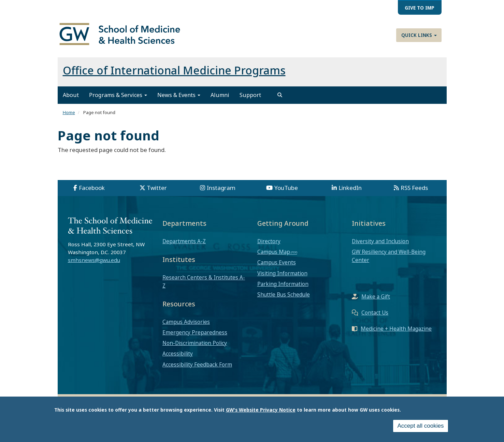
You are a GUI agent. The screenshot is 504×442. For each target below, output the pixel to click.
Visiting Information (282, 273)
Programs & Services (118, 95)
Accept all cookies (420, 427)
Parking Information (283, 284)
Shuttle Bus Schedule (284, 294)
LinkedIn (350, 188)
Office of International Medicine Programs (174, 70)
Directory (269, 241)
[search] (280, 95)
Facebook (92, 188)
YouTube (286, 188)
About (71, 95)
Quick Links (419, 35)
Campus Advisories (186, 322)
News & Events (179, 95)
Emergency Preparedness (195, 332)
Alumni (220, 95)
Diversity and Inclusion (380, 241)
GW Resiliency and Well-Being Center (389, 256)
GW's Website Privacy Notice (261, 410)
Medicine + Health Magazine (396, 329)
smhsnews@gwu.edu (94, 260)
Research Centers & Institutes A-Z (204, 281)
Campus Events (277, 262)
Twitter (157, 188)
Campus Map (274, 252)
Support (250, 95)
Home (69, 112)
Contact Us (375, 313)
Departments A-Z (184, 241)
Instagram (221, 188)
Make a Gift (376, 296)
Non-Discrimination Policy (195, 343)
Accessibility (178, 354)
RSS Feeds (414, 188)
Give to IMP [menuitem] (420, 8)
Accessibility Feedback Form (197, 364)
